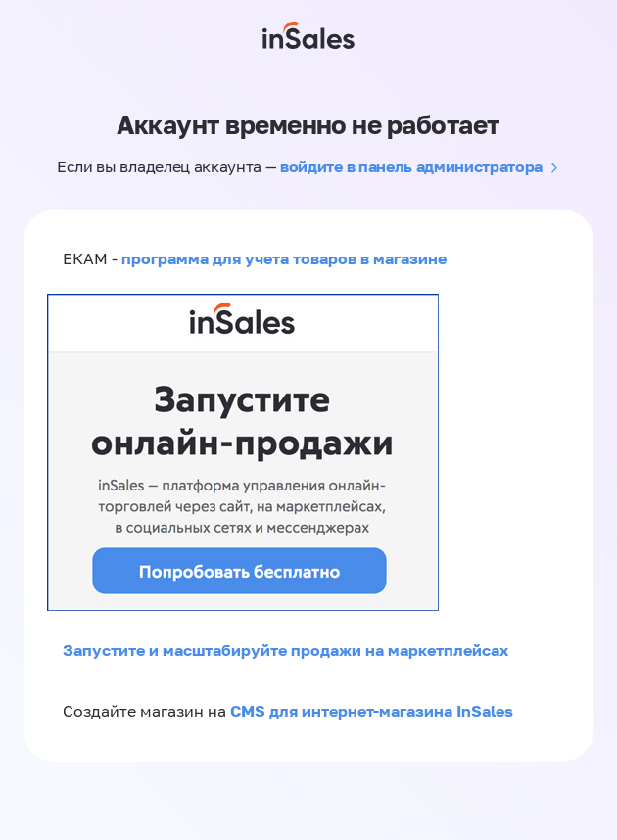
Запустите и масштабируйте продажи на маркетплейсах (285, 650)
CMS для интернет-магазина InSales (372, 711)
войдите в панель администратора (411, 166)
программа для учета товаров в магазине (284, 258)
